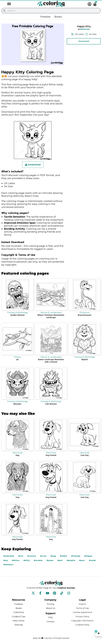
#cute (43, 556)
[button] (8, 4)
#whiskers (8, 565)
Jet (17, 359)
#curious (32, 556)
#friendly (76, 556)
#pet (60, 560)
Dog (17, 455)
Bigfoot (85, 359)
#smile (92, 560)
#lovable (38, 560)
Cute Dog (85, 455)
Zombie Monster (17, 315)
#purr (82, 560)
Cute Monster (51, 404)
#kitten (16, 560)
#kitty (26, 560)
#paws (50, 560)
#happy (88, 556)
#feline (63, 556)
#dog (53, 556)
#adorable (9, 556)
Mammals (85, 29)
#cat (21, 556)
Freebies (45, 17)
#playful (71, 560)
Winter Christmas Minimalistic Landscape (51, 316)
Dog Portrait (51, 455)
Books (58, 17)
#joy (6, 560)
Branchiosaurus (85, 315)
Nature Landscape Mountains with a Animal (51, 361)
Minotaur (17, 404)
